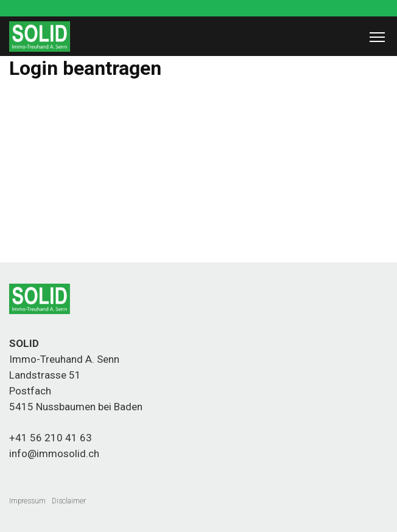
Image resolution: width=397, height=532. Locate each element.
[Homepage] (40, 49)
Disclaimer (69, 501)
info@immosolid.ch (54, 453)
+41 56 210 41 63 (51, 438)
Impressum (27, 501)
